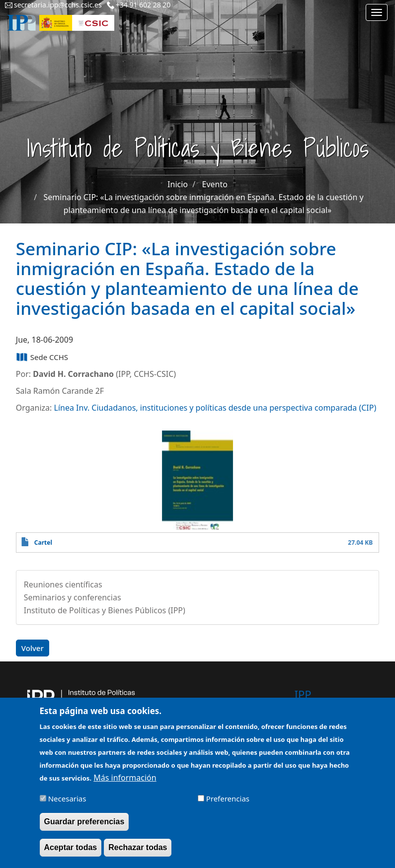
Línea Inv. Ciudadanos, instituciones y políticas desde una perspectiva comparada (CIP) (215, 408)
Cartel (43, 542)
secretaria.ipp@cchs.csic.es (58, 5)
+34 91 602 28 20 (143, 5)
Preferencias (228, 804)
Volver (33, 648)
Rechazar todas (138, 853)
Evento (215, 184)
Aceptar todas (71, 853)
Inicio (178, 184)
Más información (125, 784)
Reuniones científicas (63, 584)
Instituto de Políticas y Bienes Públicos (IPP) (105, 610)
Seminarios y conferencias (73, 597)
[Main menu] (377, 12)
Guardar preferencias (84, 828)
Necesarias (67, 804)
